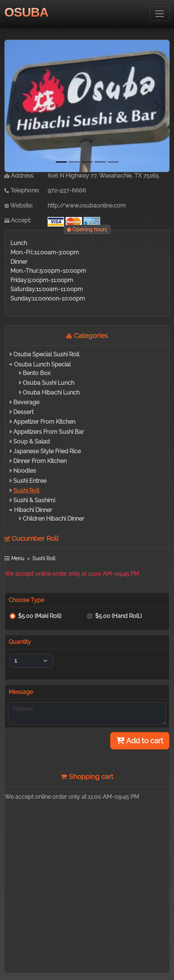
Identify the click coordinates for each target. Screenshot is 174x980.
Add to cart (140, 741)
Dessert (23, 412)
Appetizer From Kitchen (44, 422)
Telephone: (22, 190)
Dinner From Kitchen (40, 461)
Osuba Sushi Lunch (48, 383)
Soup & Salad (32, 442)
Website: (19, 206)
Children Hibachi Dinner (53, 519)
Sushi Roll (26, 491)
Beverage (26, 402)
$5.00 (40, 616)
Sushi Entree (30, 481)
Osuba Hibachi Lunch (51, 393)
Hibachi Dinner (33, 510)
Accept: (18, 220)
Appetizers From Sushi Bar (49, 432)
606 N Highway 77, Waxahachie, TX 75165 (103, 176)
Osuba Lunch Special (42, 364)
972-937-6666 (67, 190)
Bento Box (37, 373)
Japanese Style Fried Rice (47, 451)
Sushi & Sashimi (34, 500)
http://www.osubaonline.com (87, 206)
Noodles (25, 471)
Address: (19, 176)
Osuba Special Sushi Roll (46, 354)
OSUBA (26, 12)
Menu (14, 558)
